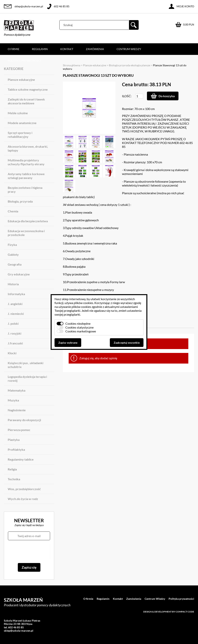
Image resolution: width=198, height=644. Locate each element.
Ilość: (127, 96)
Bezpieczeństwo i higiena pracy (25, 190)
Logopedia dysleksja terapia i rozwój (27, 379)
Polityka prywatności (24, 61)
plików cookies (83, 303)
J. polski (13, 323)
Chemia (13, 211)
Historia (13, 284)
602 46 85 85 (62, 6)
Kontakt (67, 49)
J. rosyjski (15, 333)
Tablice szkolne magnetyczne (28, 89)
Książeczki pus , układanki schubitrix (26, 365)
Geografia (15, 264)
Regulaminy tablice (21, 459)
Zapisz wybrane (68, 343)
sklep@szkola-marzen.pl (29, 6)
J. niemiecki (16, 314)
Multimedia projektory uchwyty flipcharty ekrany (26, 162)
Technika (14, 479)
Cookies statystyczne (79, 327)
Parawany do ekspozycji (24, 420)
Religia (12, 469)
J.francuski (15, 343)
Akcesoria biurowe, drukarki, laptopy (28, 148)
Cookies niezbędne (78, 323)
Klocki (12, 353)
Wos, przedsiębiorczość (24, 489)
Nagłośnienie (17, 410)
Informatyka (16, 294)
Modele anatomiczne (22, 123)
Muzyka (13, 400)
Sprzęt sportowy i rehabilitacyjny (20, 135)
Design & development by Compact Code (169, 612)
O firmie (14, 49)
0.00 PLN (189, 24)
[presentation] (29, 552)
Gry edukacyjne (19, 274)
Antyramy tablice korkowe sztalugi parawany (26, 176)
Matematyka (17, 390)
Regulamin (40, 49)
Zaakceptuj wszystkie (127, 343)
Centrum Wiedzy (129, 49)
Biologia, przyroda (20, 201)
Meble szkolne (18, 113)
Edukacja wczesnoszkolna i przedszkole (26, 233)
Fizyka (12, 245)
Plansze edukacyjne (21, 80)
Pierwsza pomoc (19, 430)
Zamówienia (95, 49)
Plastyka (14, 440)
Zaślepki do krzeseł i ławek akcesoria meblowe (26, 101)
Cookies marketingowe (81, 331)
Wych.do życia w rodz (23, 499)
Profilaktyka (16, 449)
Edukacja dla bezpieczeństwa (28, 221)
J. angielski (15, 304)
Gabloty (13, 254)
